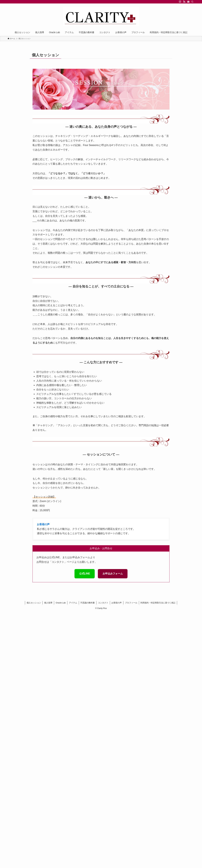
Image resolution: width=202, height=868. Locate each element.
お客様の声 (117, 603)
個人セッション (34, 603)
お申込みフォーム (113, 574)
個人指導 (48, 603)
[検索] (192, 2)
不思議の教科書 (88, 603)
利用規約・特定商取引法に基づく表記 (158, 603)
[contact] (188, 2)
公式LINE (85, 574)
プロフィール (131, 603)
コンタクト (103, 603)
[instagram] (180, 2)
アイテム (73, 603)
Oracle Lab (61, 603)
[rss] (184, 2)
